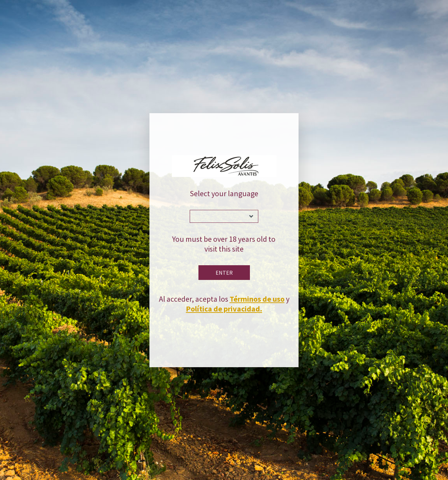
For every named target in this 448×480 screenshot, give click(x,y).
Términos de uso (257, 299)
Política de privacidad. (224, 309)
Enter (224, 273)
